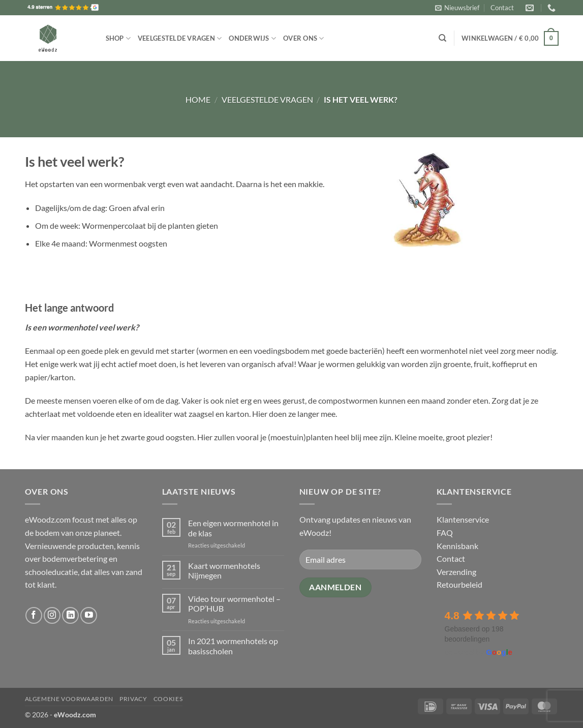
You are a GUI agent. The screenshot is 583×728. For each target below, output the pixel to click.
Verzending (456, 572)
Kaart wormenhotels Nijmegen (224, 570)
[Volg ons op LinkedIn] (70, 615)
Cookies (168, 699)
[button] (457, 8)
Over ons (304, 38)
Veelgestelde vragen (180, 38)
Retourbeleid (459, 584)
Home (198, 99)
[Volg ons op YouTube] (89, 615)
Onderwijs (252, 38)
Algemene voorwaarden (69, 699)
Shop (118, 38)
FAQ (445, 533)
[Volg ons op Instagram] (52, 615)
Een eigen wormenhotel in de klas (233, 528)
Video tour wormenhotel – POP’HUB (234, 603)
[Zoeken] (442, 38)
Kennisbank (457, 546)
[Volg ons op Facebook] (34, 615)
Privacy (133, 699)
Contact (502, 8)
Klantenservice (463, 519)
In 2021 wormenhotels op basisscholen (233, 646)
